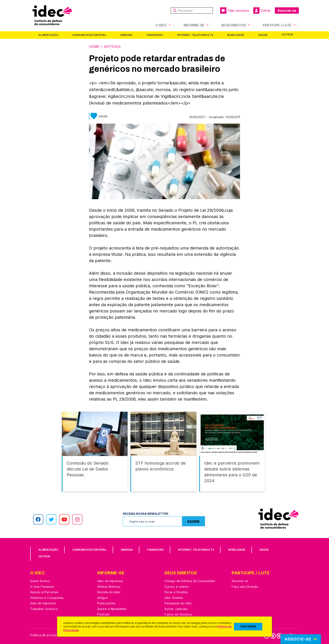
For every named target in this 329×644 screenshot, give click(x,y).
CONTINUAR (248, 626)
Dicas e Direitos (176, 592)
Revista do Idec (109, 592)
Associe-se (287, 10)
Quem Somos (40, 581)
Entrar (262, 10)
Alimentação (48, 35)
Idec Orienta (174, 598)
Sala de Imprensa (43, 603)
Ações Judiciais (176, 609)
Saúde (263, 35)
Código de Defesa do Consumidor (190, 581)
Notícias (112, 47)
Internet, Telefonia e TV (195, 35)
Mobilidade (236, 35)
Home (94, 47)
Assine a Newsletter (112, 609)
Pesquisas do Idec (178, 603)
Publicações (106, 603)
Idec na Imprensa (110, 581)
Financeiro (155, 35)
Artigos (103, 598)
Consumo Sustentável (89, 35)
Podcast (103, 614)
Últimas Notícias (109, 587)
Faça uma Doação (245, 587)
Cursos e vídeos (177, 587)
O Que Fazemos (42, 587)
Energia (126, 35)
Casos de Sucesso (178, 614)
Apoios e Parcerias (44, 592)
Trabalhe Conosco (44, 609)
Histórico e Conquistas (47, 598)
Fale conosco (235, 10)
